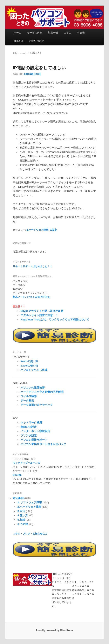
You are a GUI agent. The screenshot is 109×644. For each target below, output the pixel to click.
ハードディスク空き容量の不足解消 (42, 392)
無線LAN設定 (29, 427)
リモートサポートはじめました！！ (33, 266)
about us (19, 41)
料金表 (81, 33)
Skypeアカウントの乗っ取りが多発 (42, 311)
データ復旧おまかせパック (37, 405)
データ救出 (27, 401)
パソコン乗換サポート (34, 440)
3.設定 (53, 230)
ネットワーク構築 (31, 423)
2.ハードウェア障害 (38, 230)
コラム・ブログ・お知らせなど (30, 534)
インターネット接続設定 (35, 431)
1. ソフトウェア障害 (30, 502)
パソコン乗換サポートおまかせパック (43, 444)
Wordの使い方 (29, 361)
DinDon (17, 475)
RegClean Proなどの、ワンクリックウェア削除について (55, 320)
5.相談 (21, 520)
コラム (68, 33)
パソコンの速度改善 (33, 388)
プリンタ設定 (29, 435)
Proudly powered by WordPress (54, 630)
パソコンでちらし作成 (34, 370)
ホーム (18, 33)
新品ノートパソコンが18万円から (31, 297)
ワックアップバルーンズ (26, 463)
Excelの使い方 (29, 366)
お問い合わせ (37, 41)
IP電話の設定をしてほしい (39, 68)
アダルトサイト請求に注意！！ (39, 315)
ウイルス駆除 (29, 396)
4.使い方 (23, 515)
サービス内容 (35, 33)
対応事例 (53, 33)
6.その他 (23, 524)
